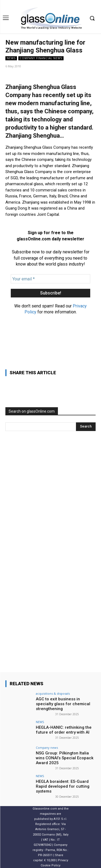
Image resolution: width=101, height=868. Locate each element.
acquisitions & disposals (53, 693)
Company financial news (41, 58)
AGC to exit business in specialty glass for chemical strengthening (63, 704)
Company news (47, 748)
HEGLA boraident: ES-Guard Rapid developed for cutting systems (63, 786)
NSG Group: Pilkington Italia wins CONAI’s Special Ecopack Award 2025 (65, 758)
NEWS (11, 58)
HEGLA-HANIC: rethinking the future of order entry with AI (64, 730)
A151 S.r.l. (60, 819)
